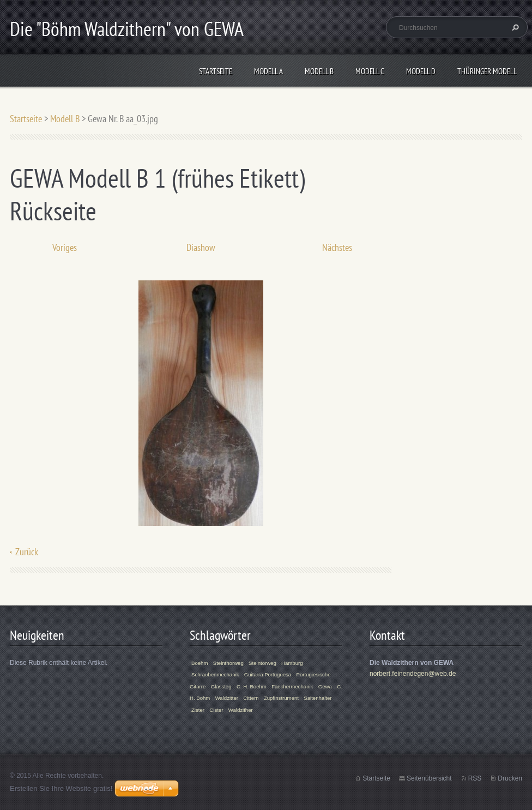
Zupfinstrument (281, 698)
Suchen (514, 27)
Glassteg (221, 686)
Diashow (201, 247)
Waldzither (241, 710)
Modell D (421, 71)
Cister (216, 710)
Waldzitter (227, 698)
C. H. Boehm (252, 686)
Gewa (325, 686)
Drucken (510, 778)
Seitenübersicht (429, 778)
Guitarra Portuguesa (268, 674)
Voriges (65, 247)
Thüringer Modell (487, 71)
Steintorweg (262, 663)
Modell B (319, 71)
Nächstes (337, 247)
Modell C (370, 71)
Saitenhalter (318, 698)
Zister (198, 710)
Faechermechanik (292, 686)
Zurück (27, 552)
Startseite (216, 71)
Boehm (199, 663)
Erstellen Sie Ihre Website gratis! (61, 788)
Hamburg (292, 663)
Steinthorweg (228, 663)
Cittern (251, 698)
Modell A (268, 71)
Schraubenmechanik (215, 674)
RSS (475, 778)
